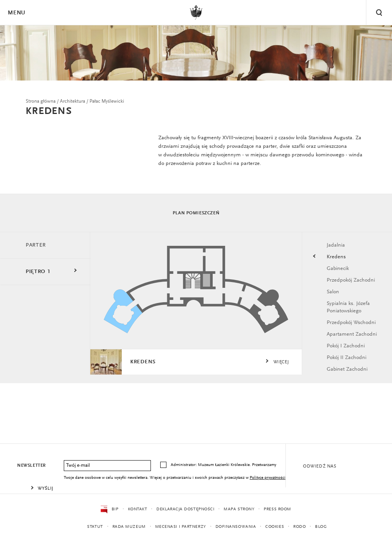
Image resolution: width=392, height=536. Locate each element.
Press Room (277, 509)
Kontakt (137, 509)
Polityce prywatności (268, 478)
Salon (333, 293)
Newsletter (31, 466)
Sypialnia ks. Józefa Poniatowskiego (348, 308)
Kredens (336, 258)
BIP (109, 510)
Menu (16, 13)
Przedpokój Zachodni (351, 281)
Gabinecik (338, 270)
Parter (36, 246)
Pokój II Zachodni (346, 359)
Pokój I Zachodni (346, 347)
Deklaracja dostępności (185, 509)
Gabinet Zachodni (347, 371)
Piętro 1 (38, 273)
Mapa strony (239, 509)
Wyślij (46, 489)
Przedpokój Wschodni (351, 324)
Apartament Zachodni (352, 336)
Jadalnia (336, 246)
